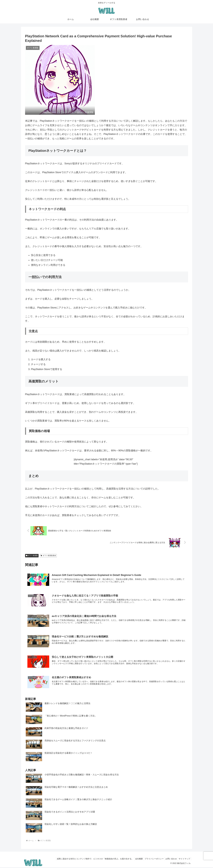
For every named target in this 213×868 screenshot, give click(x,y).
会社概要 (135, 859)
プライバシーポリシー (151, 859)
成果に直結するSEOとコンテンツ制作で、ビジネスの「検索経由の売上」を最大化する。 (90, 859)
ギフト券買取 (32, 556)
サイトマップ (184, 859)
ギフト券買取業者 (48, 556)
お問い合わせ (170, 859)
